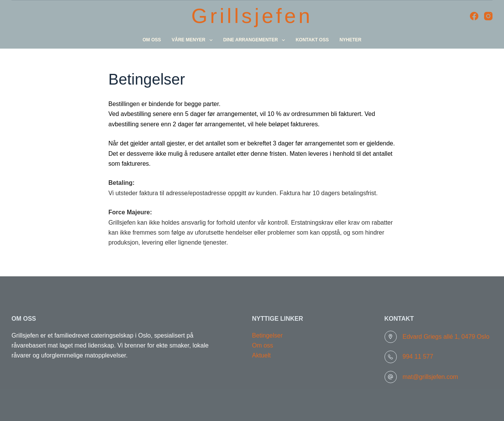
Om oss (152, 40)
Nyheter (350, 40)
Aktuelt (261, 355)
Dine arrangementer (255, 40)
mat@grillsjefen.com (430, 377)
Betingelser (267, 335)
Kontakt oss (312, 40)
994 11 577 (418, 357)
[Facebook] (474, 16)
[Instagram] (488, 16)
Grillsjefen (252, 16)
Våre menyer (193, 40)
